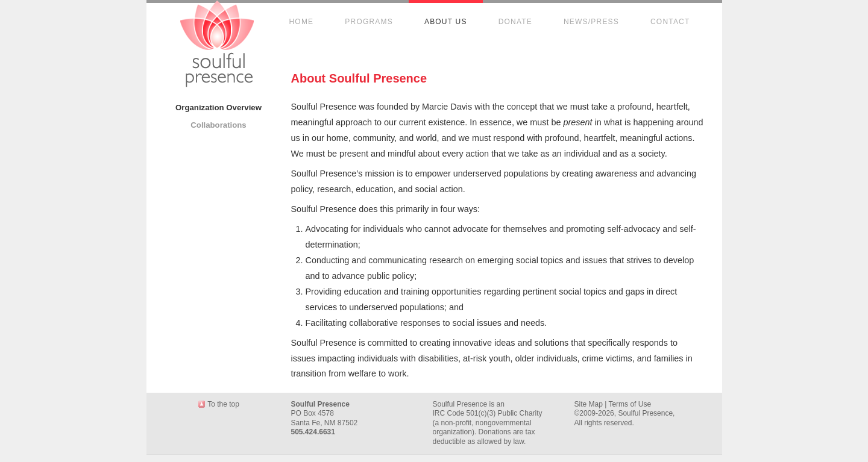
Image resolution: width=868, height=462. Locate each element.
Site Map (589, 404)
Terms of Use (630, 404)
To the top (223, 404)
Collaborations (218, 125)
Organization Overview (219, 108)
